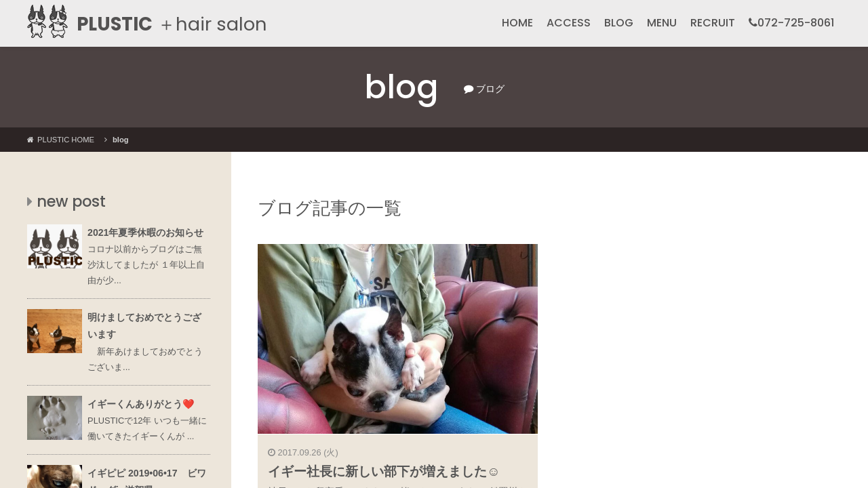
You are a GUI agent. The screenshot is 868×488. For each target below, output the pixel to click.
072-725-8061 (791, 23)
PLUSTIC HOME (61, 140)
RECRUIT (713, 23)
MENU (662, 23)
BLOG (619, 23)
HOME (517, 23)
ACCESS (569, 23)
